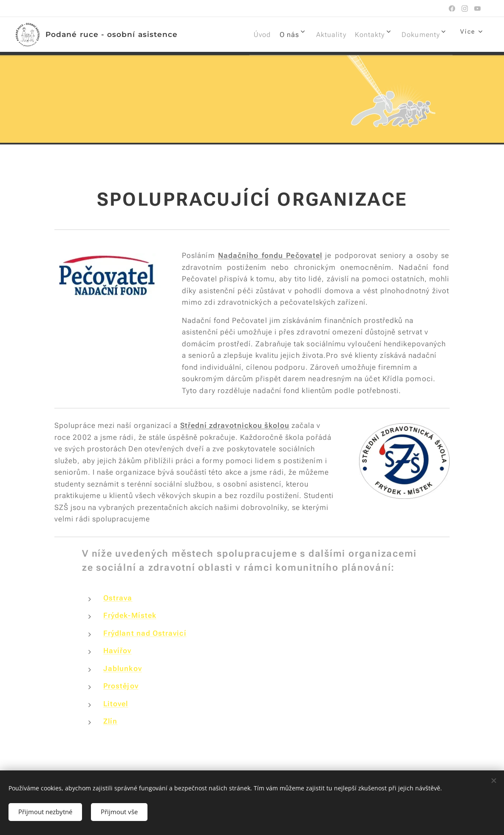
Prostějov (121, 686)
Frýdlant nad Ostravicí (145, 633)
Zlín (110, 721)
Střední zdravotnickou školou (235, 425)
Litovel (116, 704)
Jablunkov (123, 668)
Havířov (118, 651)
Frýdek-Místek (130, 615)
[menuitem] (234, 34)
